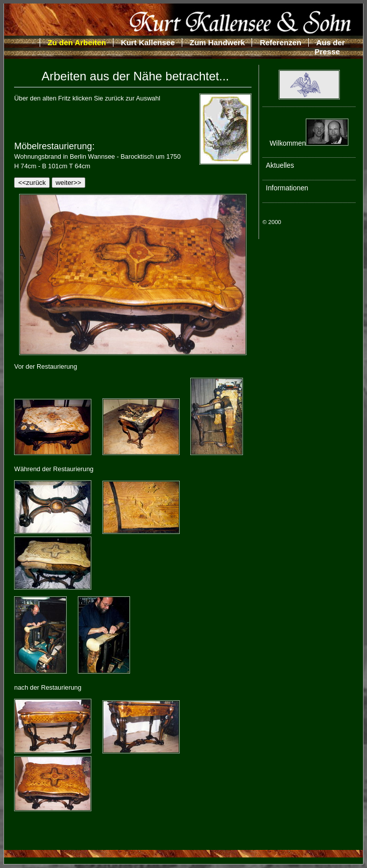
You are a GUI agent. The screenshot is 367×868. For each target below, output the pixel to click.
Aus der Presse (330, 47)
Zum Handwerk (217, 42)
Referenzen (280, 42)
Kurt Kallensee (148, 42)
